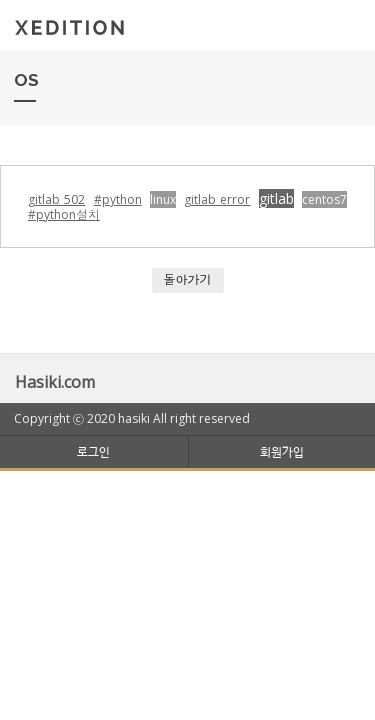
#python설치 (64, 214)
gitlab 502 (56, 199)
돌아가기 (188, 279)
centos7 (324, 199)
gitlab (276, 198)
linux (163, 199)
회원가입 (282, 451)
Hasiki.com (55, 382)
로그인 (93, 451)
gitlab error (217, 199)
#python (118, 199)
